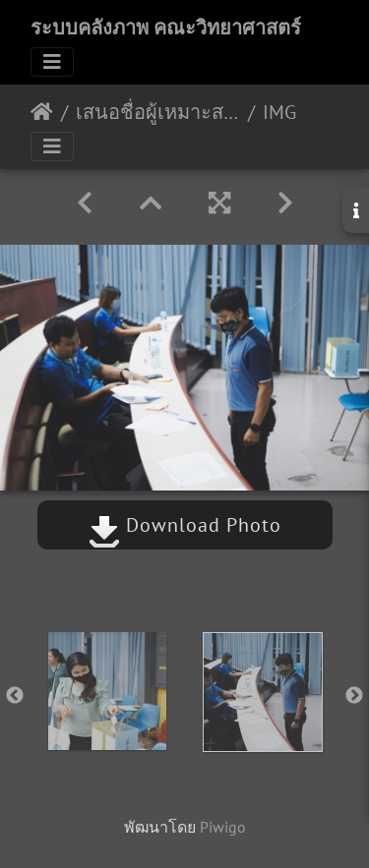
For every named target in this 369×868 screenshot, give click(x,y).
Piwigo (223, 827)
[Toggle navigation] (52, 62)
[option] (107, 691)
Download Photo (185, 525)
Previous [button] (15, 696)
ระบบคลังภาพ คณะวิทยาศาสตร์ (166, 28)
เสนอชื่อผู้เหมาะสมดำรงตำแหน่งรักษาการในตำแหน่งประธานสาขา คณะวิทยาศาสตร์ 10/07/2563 (158, 112)
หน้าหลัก (42, 112)
